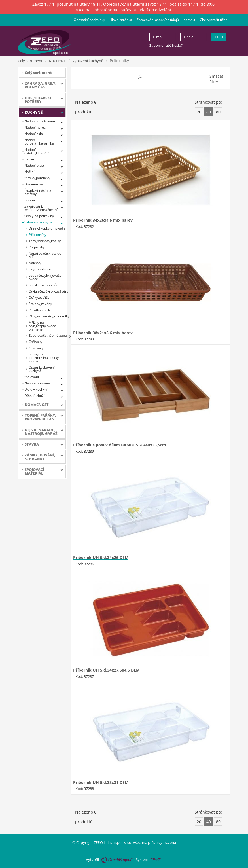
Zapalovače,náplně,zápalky (47, 335)
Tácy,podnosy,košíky (45, 241)
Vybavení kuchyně (88, 61)
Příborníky (38, 235)
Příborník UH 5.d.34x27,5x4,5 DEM (106, 670)
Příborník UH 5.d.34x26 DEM (101, 557)
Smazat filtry (216, 79)
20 (199, 112)
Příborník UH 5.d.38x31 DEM (101, 782)
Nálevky (35, 263)
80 (218, 112)
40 (209, 112)
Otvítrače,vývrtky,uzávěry (47, 291)
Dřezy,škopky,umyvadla (47, 228)
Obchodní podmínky (89, 20)
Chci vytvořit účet (213, 20)
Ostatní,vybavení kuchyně (42, 369)
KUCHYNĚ (57, 61)
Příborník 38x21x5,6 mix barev (103, 333)
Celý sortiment (30, 61)
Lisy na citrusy (40, 269)
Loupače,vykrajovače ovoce (45, 277)
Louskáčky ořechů (43, 285)
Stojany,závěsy (40, 304)
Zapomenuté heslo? (166, 45)
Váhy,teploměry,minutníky (47, 316)
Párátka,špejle (40, 310)
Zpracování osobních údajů (158, 20)
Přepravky (37, 247)
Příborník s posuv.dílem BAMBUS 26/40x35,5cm (120, 445)
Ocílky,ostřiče (39, 298)
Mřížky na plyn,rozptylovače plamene (42, 326)
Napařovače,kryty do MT (45, 255)
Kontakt (189, 20)
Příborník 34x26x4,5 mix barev (103, 220)
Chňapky (35, 342)
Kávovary (36, 348)
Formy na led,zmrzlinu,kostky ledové (44, 358)
